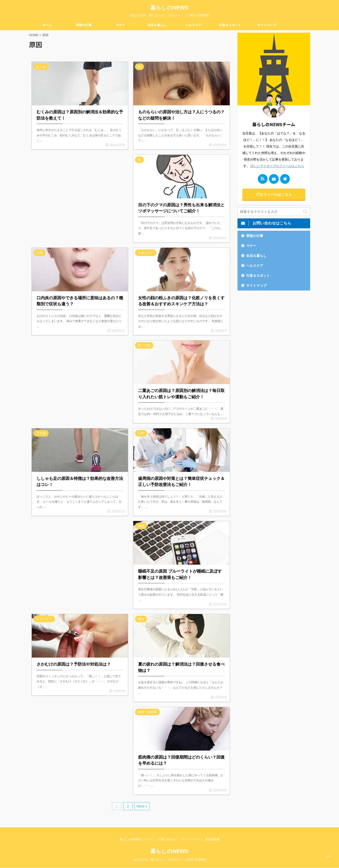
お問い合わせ (166, 839)
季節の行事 (84, 25)
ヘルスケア (193, 25)
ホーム (47, 25)
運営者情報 (212, 839)
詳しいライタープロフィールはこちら (277, 166)
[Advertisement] (80, 196)
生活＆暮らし (157, 25)
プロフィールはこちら (274, 194)
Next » (142, 806)
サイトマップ (267, 25)
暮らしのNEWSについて (135, 839)
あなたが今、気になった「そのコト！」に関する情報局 (170, 860)
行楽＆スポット (230, 25)
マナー (120, 25)
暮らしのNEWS (169, 8)
